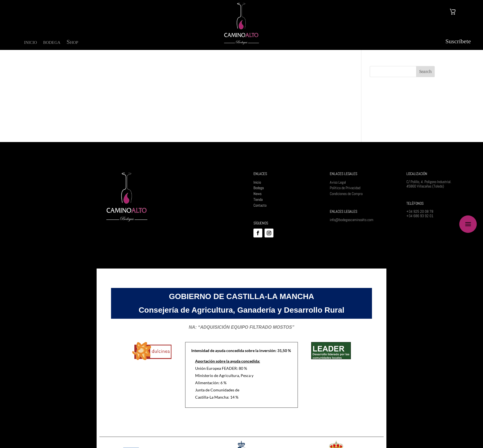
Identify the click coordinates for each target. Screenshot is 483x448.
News (257, 194)
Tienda (258, 199)
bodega (52, 43)
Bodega (259, 188)
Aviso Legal (338, 182)
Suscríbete (458, 41)
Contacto (260, 205)
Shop (72, 43)
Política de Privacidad (345, 188)
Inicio (257, 182)
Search (425, 72)
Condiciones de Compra (346, 194)
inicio (31, 43)
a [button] (468, 224)
